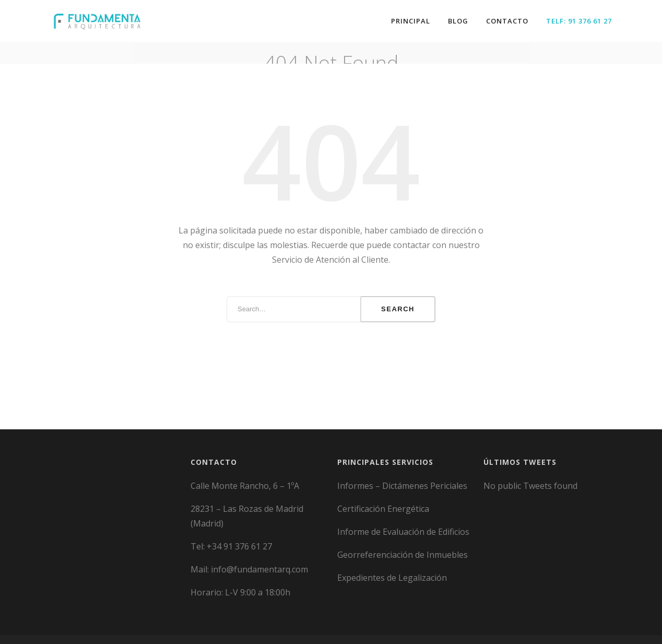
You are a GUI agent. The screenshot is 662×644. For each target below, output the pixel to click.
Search (398, 303)
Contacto (507, 21)
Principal (411, 21)
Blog (458, 21)
